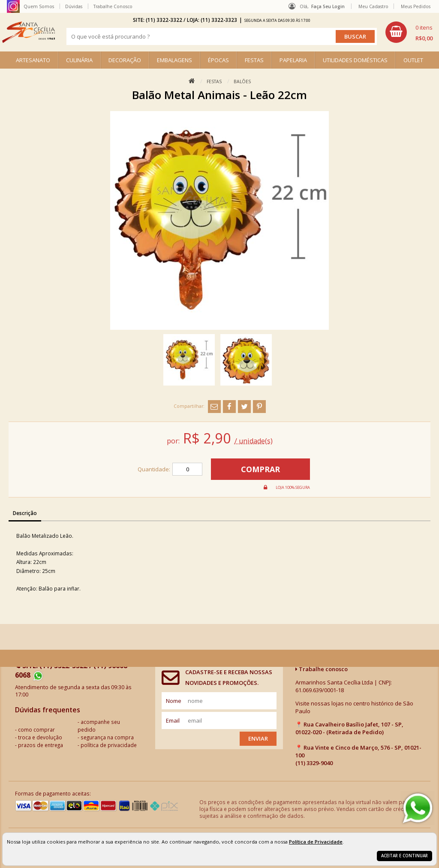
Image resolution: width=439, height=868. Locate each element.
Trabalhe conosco (322, 669)
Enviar (258, 738)
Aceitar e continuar (404, 856)
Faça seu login (328, 6)
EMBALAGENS (174, 60)
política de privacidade (109, 745)
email (173, 720)
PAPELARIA (293, 60)
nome (174, 701)
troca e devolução (40, 737)
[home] (29, 32)
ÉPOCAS (218, 60)
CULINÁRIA (79, 60)
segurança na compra (107, 737)
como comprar (36, 729)
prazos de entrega (41, 745)
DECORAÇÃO (125, 60)
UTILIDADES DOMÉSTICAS (355, 60)
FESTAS (254, 60)
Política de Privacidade (316, 842)
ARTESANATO (33, 60)
